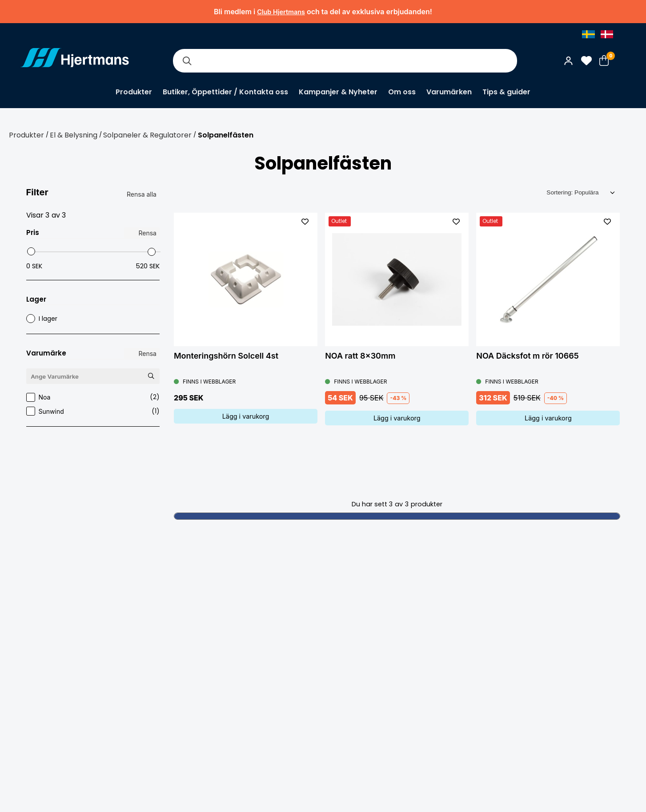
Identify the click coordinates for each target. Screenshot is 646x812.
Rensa (147, 233)
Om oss (402, 92)
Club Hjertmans (281, 12)
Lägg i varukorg (246, 416)
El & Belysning (74, 135)
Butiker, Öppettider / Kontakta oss (225, 92)
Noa (93, 397)
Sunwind (93, 411)
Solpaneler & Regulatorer (147, 135)
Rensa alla (142, 194)
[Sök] (187, 61)
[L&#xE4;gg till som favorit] (305, 222)
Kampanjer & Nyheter (338, 92)
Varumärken (449, 92)
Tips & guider (506, 92)
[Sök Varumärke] (151, 376)
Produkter (134, 92)
